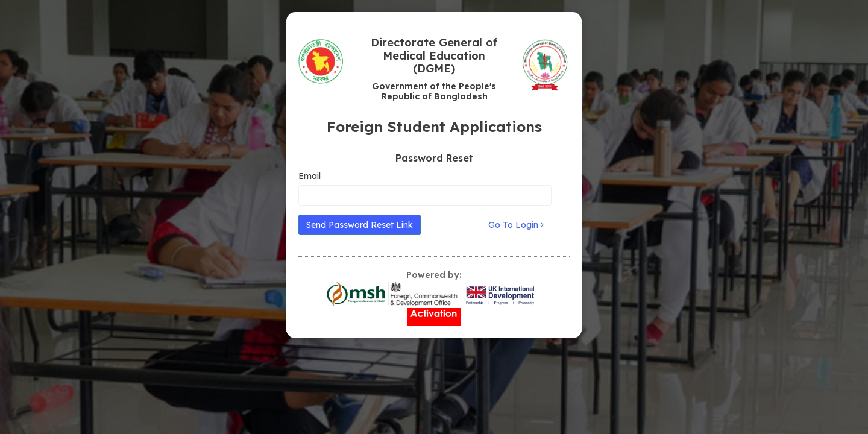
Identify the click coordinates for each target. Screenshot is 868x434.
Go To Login (516, 225)
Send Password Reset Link (360, 225)
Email (310, 176)
